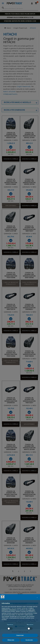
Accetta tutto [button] (29, 640)
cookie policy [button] (31, 610)
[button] (37, 597)
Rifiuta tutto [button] (11, 640)
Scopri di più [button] (20, 635)
